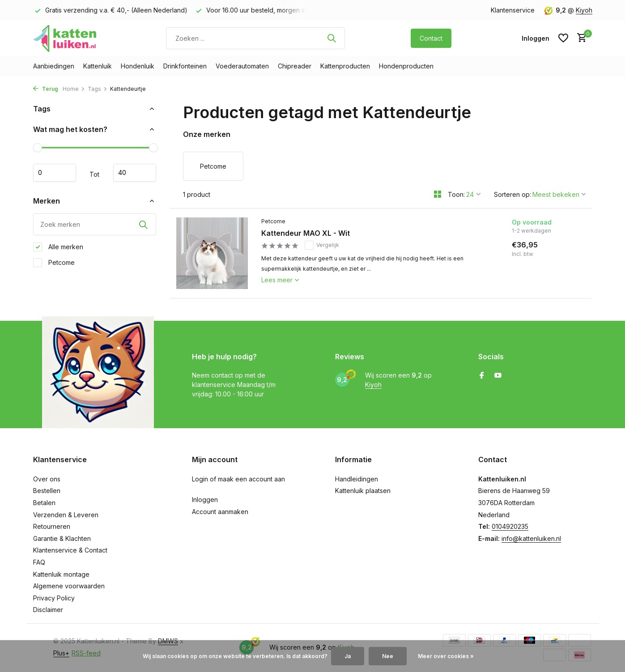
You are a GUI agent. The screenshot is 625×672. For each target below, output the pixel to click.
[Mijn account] (536, 38)
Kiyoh (584, 10)
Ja (348, 656)
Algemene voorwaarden (69, 586)
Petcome (54, 263)
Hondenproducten (406, 66)
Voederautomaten (242, 66)
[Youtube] (498, 376)
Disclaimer (48, 610)
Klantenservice (513, 10)
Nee (388, 656)
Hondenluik (138, 66)
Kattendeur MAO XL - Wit (306, 233)
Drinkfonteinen (185, 66)
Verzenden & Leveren (66, 515)
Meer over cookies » (446, 656)
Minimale (55, 173)
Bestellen (47, 491)
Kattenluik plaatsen (363, 491)
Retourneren (52, 526)
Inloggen (205, 500)
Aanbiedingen (54, 66)
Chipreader (295, 66)
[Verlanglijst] (563, 38)
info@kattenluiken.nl (531, 538)
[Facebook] (482, 376)
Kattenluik (98, 66)
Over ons (47, 479)
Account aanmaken (220, 512)
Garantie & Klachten (62, 538)
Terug (46, 89)
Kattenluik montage (61, 574)
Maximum (135, 173)
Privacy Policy (54, 598)
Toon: (456, 194)
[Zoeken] (255, 38)
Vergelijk (322, 245)
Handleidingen (357, 479)
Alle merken (58, 247)
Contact (431, 38)
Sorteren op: (512, 194)
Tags (98, 89)
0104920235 (510, 526)
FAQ (39, 562)
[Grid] (438, 194)
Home (74, 89)
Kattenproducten (345, 66)
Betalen (44, 503)
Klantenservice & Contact (70, 550)
